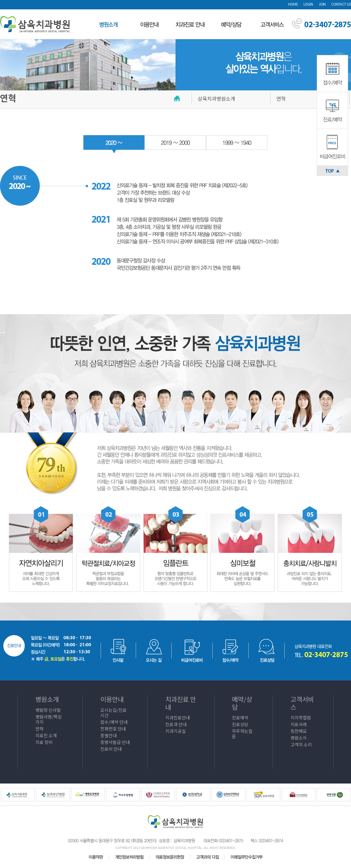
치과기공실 (175, 731)
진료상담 (240, 724)
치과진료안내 (178, 717)
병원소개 (47, 699)
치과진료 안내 (181, 703)
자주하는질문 (242, 734)
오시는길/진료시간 (113, 713)
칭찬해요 (299, 731)
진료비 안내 (111, 749)
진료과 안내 (176, 724)
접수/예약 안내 (114, 722)
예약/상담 (242, 703)
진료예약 (240, 717)
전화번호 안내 (113, 729)
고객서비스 (302, 703)
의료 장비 (44, 742)
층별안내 (109, 735)
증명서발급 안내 (115, 742)
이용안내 (112, 699)
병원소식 (299, 738)
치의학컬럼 (301, 717)
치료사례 (299, 724)
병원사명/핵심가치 (49, 719)
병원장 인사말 (48, 710)
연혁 (39, 729)
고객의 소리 (301, 744)
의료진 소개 (46, 735)
